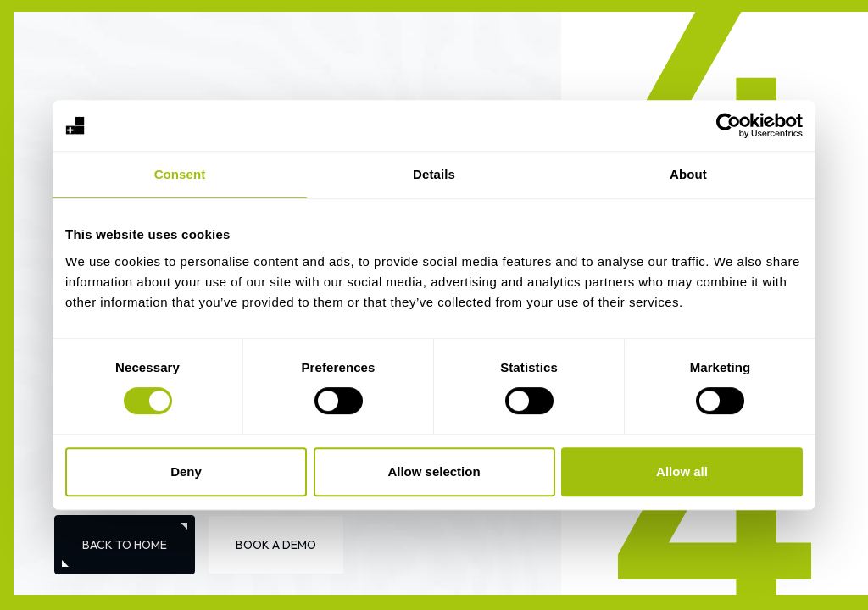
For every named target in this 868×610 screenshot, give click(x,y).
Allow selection (434, 471)
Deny (186, 471)
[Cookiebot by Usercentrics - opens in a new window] (729, 125)
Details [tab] (434, 174)
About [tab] (688, 174)
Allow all (682, 471)
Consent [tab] (180, 174)
